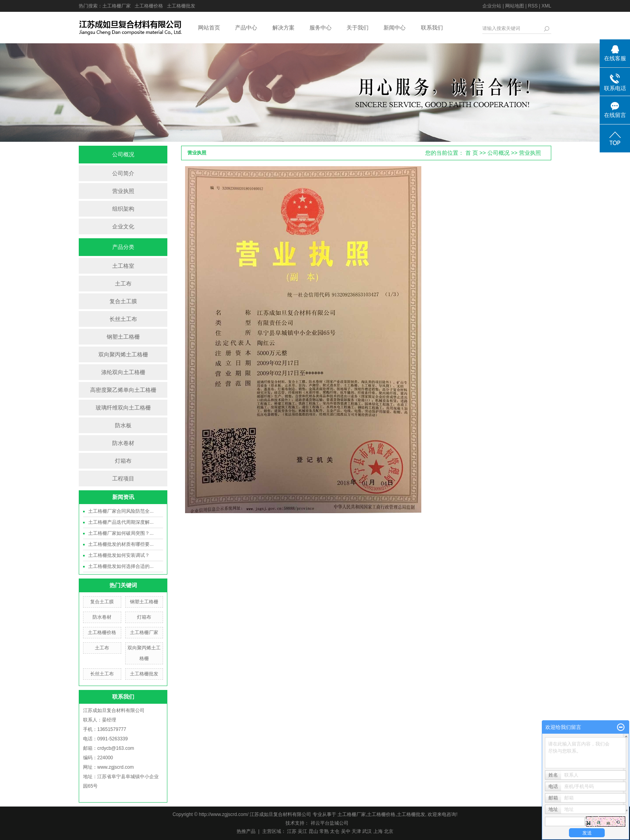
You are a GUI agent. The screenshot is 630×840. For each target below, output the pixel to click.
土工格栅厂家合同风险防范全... (121, 511)
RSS (533, 6)
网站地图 (515, 6)
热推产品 (246, 831)
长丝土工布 (123, 319)
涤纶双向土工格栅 (123, 372)
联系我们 (432, 28)
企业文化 (123, 226)
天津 (356, 831)
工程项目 (123, 478)
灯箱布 (123, 461)
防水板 (123, 425)
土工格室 (123, 266)
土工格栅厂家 (117, 6)
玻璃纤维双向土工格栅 (123, 408)
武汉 (367, 831)
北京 (389, 831)
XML (546, 6)
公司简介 (123, 173)
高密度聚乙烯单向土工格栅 (123, 390)
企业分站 (492, 6)
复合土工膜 (123, 301)
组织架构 (123, 209)
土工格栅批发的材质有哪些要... (121, 544)
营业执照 (123, 191)
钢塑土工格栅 (123, 337)
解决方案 (283, 28)
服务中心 (321, 28)
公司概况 (498, 153)
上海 (378, 831)
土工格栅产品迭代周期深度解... (121, 522)
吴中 (346, 831)
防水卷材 (123, 443)
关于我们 (358, 28)
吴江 (302, 831)
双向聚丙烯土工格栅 (123, 354)
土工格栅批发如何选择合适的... (121, 566)
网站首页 (209, 28)
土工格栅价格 (149, 6)
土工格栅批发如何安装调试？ (119, 555)
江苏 (292, 831)
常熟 (324, 831)
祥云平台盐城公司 (329, 823)
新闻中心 (395, 28)
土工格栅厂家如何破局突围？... (121, 533)
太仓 (335, 831)
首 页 (472, 153)
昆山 (313, 831)
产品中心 (246, 28)
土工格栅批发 (181, 6)
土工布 (123, 284)
